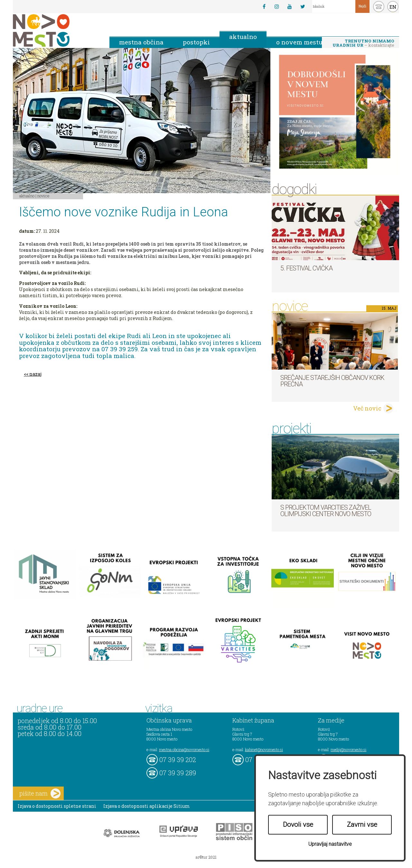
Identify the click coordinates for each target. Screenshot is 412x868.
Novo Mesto (56, 30)
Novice (43, 196)
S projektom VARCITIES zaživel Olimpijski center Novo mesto (326, 511)
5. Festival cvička (306, 268)
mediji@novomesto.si (348, 750)
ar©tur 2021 (206, 857)
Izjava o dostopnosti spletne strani (57, 806)
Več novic (367, 408)
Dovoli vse (298, 825)
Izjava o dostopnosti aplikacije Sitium (147, 806)
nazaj (35, 374)
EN (393, 7)
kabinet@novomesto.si (264, 750)
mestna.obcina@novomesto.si (184, 750)
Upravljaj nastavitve (330, 844)
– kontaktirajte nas (363, 43)
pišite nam (40, 793)
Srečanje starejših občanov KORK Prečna (332, 381)
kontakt (379, 7)
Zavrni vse (362, 825)
